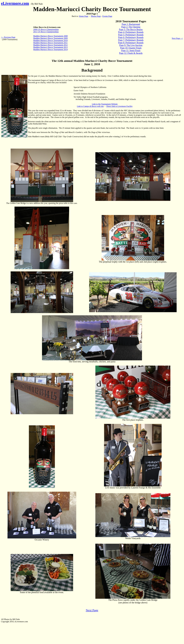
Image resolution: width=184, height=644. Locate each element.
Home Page (84, 16)
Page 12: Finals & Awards (131, 53)
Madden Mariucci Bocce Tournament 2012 (50, 45)
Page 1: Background (131, 24)
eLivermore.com (15, 3)
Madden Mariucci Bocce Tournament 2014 (50, 49)
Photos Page (96, 16)
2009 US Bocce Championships (46, 29)
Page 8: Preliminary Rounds (131, 43)
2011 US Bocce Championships (46, 32)
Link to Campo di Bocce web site (90, 106)
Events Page (107, 16)
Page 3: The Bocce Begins (131, 30)
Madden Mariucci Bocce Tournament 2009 (50, 38)
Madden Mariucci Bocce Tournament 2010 (50, 40)
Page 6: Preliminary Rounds (131, 37)
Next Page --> (177, 38)
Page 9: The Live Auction (131, 45)
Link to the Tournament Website (105, 104)
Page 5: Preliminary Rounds (131, 35)
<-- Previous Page (8, 37)
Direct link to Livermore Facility (119, 106)
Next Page (92, 610)
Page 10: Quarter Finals (131, 48)
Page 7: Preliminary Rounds (131, 40)
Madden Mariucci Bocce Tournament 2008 (50, 36)
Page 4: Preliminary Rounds (131, 32)
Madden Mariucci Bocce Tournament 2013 (50, 47)
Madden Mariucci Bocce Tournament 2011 (50, 43)
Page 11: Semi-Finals (131, 51)
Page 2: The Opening (131, 27)
